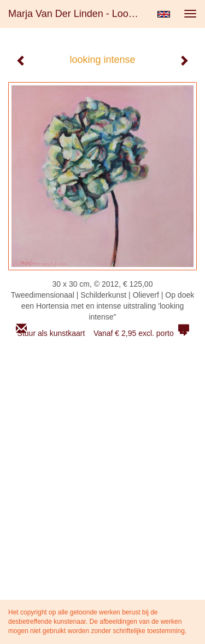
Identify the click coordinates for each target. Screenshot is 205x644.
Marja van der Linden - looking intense (78, 14)
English (164, 14)
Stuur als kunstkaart (103, 333)
